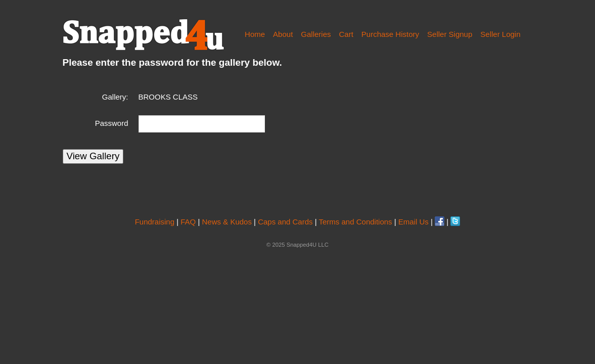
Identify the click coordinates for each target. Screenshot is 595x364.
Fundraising (155, 222)
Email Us (414, 222)
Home (255, 34)
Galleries (316, 34)
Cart (346, 34)
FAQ (188, 222)
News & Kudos (227, 222)
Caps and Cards (285, 222)
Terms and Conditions (356, 222)
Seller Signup (450, 34)
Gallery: (115, 97)
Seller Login (500, 34)
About (283, 34)
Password (112, 123)
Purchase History (390, 34)
